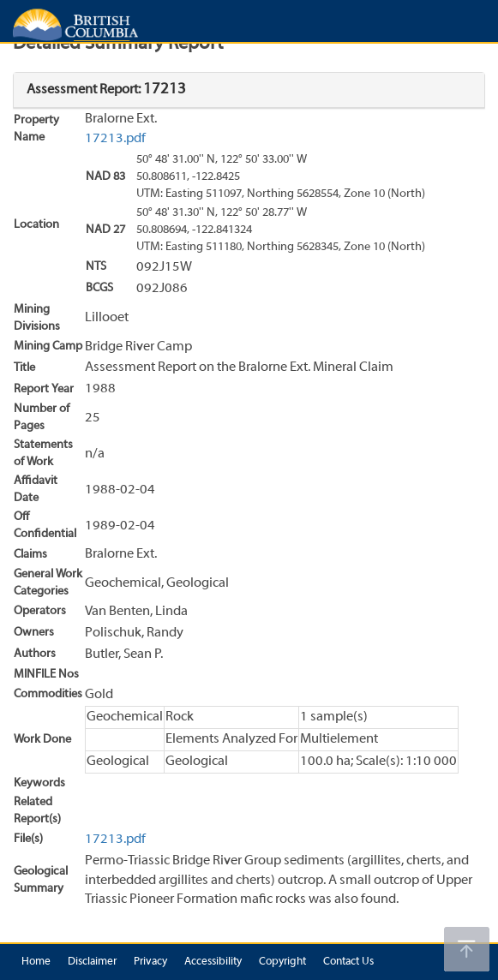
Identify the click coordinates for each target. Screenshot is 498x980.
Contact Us (348, 962)
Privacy (150, 962)
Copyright (282, 962)
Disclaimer (92, 962)
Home (36, 962)
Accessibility (213, 962)
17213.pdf (115, 139)
